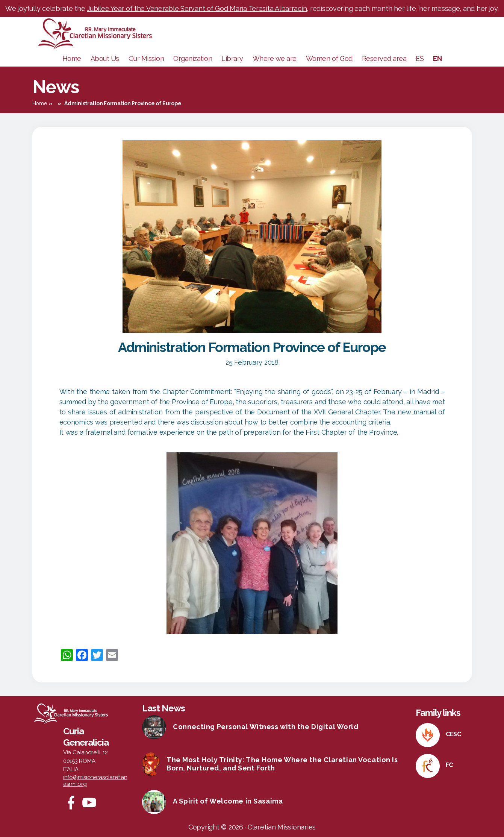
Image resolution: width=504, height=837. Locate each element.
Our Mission (146, 58)
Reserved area (384, 58)
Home (72, 58)
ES (420, 58)
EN (437, 58)
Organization (193, 58)
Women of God (329, 58)
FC (449, 765)
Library (232, 58)
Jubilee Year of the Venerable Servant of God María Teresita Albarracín (197, 8)
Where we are (275, 58)
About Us (105, 58)
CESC (453, 734)
